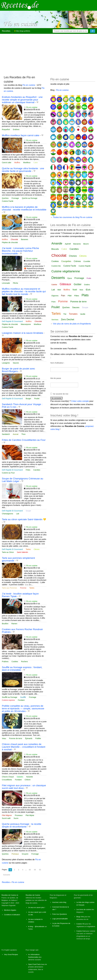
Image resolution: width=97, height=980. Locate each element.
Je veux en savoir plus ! (37, 907)
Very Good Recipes (11, 954)
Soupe (28, 511)
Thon (23, 434)
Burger (28, 399)
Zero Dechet (68, 319)
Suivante (7, 875)
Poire (53, 302)
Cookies (15, 662)
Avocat (16, 434)
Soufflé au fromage (10, 697)
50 (40, 870)
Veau (4, 738)
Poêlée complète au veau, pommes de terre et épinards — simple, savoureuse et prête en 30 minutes (23, 708)
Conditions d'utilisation (12, 915)
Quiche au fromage (30, 198)
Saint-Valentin (22, 552)
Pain (63, 296)
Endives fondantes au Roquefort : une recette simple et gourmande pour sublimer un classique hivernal (22, 100)
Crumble (87, 261)
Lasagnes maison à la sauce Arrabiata (22, 333)
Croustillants (7, 780)
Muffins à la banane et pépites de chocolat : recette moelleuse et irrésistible (24, 208)
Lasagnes (6, 363)
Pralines (5, 662)
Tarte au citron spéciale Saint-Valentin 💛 (24, 519)
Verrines (55, 320)
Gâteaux (65, 284)
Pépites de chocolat (10, 242)
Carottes (37, 470)
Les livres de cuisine (84, 909)
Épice (70, 278)
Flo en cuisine (29, 85)
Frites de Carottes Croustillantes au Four (24, 440)
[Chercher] (93, 31)
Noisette (30, 777)
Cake (36, 163)
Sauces (16, 363)
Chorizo (73, 256)
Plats (85, 295)
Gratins (87, 285)
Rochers (25, 662)
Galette (54, 285)
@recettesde (39, 926)
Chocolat (14, 239)
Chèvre (28, 780)
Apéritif (68, 244)
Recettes (6, 31)
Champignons (8, 514)
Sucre (16, 818)
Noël (75, 290)
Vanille (83, 314)
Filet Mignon (7, 815)
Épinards (29, 738)
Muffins (17, 163)
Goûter (78, 284)
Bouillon (5, 624)
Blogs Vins (80, 917)
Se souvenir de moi (61, 394)
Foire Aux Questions (60, 914)
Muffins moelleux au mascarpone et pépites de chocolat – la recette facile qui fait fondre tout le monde (24, 291)
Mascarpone (26, 324)
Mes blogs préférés (22, 31)
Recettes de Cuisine (9, 895)
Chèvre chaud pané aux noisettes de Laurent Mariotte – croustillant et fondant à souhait (24, 747)
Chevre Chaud (8, 777)
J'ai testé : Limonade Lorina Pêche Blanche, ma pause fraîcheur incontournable (20, 251)
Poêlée (38, 738)
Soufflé (23, 697)
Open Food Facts (34, 964)
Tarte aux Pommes (9, 588)
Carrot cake (7, 163)
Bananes (25, 239)
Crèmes (77, 261)
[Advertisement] (48, 53)
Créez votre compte (80, 401)
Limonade (6, 283)
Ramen (14, 624)
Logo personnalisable (60, 919)
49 (35, 870)
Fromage (15, 198)
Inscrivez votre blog (59, 902)
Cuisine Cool (81, 931)
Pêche (15, 283)
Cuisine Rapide (85, 266)
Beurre (86, 244)
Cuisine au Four (8, 473)
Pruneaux (19, 815)
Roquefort (6, 129)
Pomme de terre (16, 738)
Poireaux (15, 854)
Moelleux (27, 163)
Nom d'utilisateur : (57, 363)
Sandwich (6, 434)
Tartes (28, 549)
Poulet (37, 399)
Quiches (5, 198)
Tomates (73, 314)
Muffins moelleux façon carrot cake (21, 135)
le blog (31, 926)
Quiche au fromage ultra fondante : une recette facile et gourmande (23, 170)
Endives (16, 129)
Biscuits (55, 249)
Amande (57, 243)
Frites (28, 470)
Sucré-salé (6, 818)
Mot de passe (56, 378)
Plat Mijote (30, 815)
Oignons (55, 296)
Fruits (89, 278)
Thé (65, 314)
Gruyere (25, 854)
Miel (59, 290)
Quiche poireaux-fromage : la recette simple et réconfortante (22, 825)
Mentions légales (10, 910)
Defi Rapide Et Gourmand (12, 321)
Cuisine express (8, 700)
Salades (20, 777)
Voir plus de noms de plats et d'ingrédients (72, 324)
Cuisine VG (81, 924)
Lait (18, 514)
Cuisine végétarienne (66, 271)
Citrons (37, 549)
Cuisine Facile (8, 201)
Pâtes (77, 296)
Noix (81, 290)
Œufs (88, 290)
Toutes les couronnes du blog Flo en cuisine (73, 217)
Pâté (70, 296)
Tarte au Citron (8, 552)
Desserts (58, 278)
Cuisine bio (56, 266)
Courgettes (66, 261)
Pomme (23, 588)
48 (30, 870)
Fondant (21, 700)
